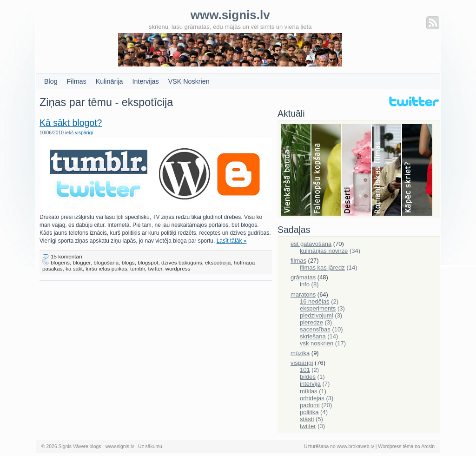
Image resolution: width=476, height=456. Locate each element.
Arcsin (428, 446)
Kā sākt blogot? (71, 123)
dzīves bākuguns (182, 262)
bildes (308, 377)
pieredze (311, 322)
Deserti (357, 171)
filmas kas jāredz (322, 268)
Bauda (296, 171)
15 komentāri (66, 256)
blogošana (106, 262)
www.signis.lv (120, 446)
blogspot (148, 262)
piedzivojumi (317, 315)
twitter (155, 268)
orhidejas (312, 398)
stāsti (307, 419)
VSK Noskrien (189, 81)
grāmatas (303, 277)
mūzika (300, 353)
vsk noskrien (317, 343)
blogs (128, 262)
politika (309, 412)
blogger (81, 262)
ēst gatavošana (311, 244)
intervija (310, 384)
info (305, 284)
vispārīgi (84, 133)
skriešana (313, 336)
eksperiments (318, 308)
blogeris (60, 262)
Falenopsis (327, 171)
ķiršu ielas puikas (107, 268)
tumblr (138, 268)
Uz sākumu (150, 446)
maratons (303, 294)
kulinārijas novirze (324, 251)
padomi (310, 405)
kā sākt (74, 268)
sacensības (315, 329)
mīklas (309, 391)
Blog (51, 81)
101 (305, 370)
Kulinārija (109, 81)
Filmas (77, 81)
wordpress (178, 268)
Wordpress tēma (396, 446)
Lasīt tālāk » (232, 241)
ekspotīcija (218, 262)
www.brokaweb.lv (356, 446)
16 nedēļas (315, 301)
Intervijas (146, 81)
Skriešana (417, 171)
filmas (298, 261)
